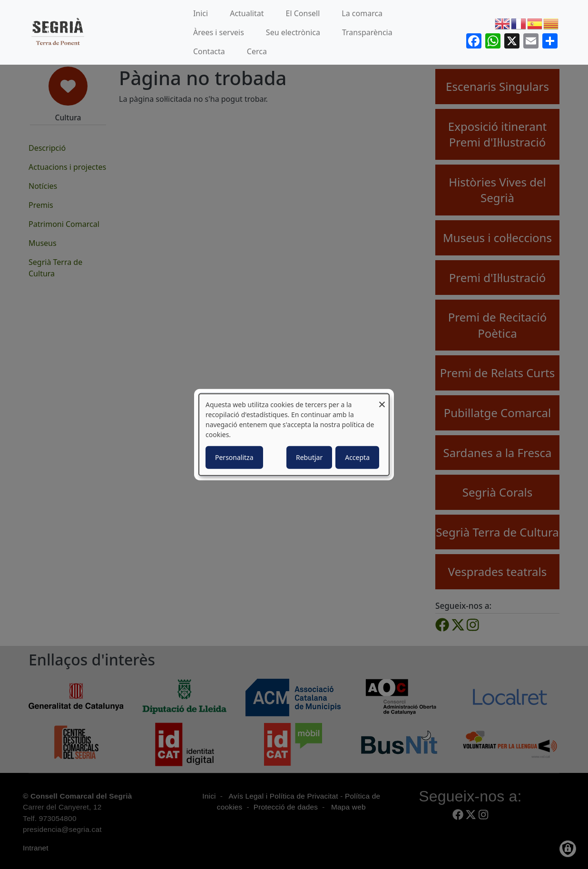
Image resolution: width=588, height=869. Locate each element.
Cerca (257, 51)
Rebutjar (309, 457)
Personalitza (234, 457)
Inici (201, 13)
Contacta (209, 51)
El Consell (303, 13)
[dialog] (294, 434)
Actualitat (247, 13)
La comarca (362, 13)
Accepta (357, 457)
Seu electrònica (293, 32)
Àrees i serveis (219, 32)
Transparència (367, 32)
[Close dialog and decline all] (382, 399)
